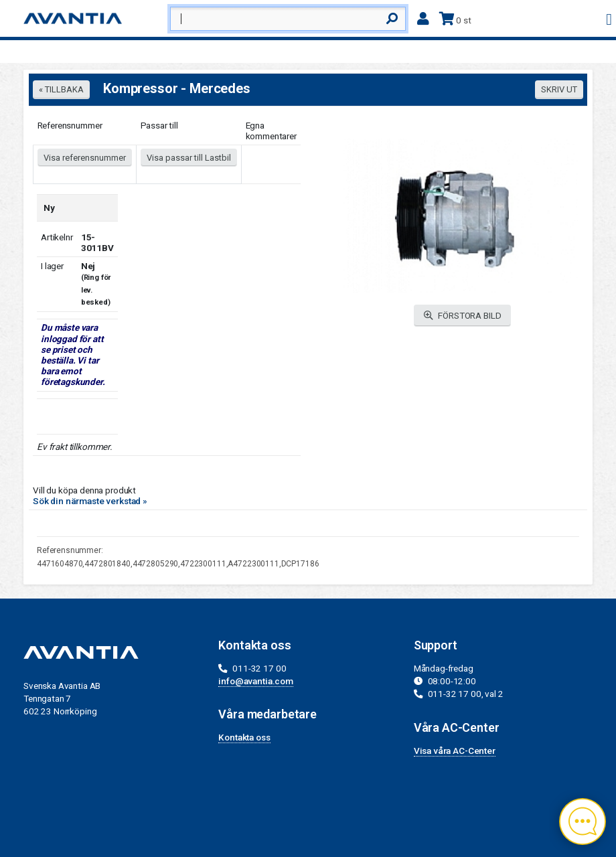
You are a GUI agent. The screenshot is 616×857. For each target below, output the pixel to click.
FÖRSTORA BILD (463, 316)
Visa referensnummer (85, 158)
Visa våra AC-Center (455, 751)
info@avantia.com (256, 681)
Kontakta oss (244, 737)
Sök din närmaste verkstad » (90, 501)
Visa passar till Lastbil (189, 158)
